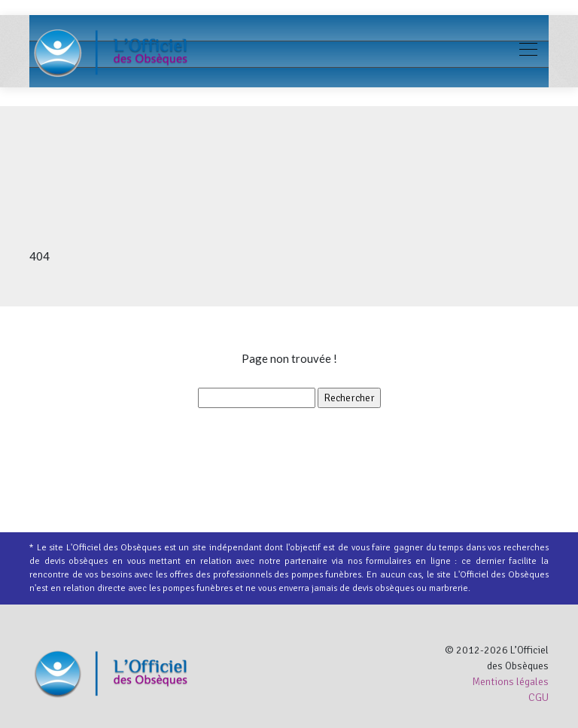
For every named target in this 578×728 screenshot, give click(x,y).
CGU (538, 698)
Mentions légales (510, 682)
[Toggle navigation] (528, 51)
